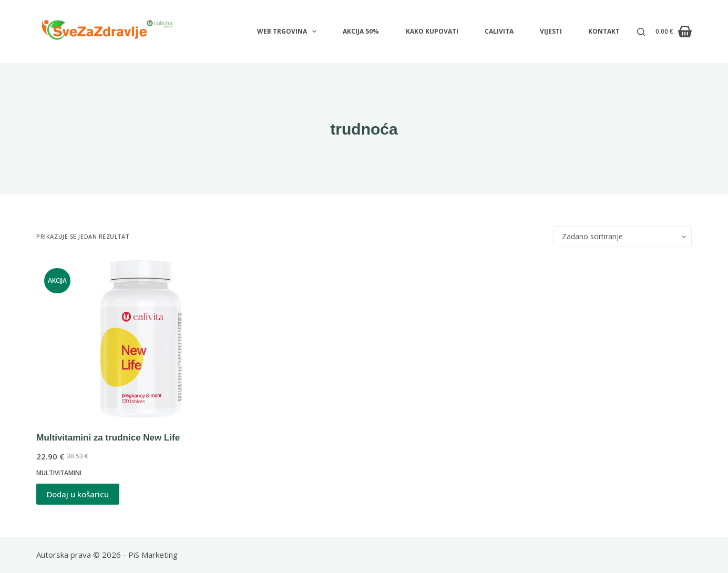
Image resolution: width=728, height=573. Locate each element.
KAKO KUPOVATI (432, 31)
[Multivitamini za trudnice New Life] (140, 339)
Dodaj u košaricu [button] (78, 494)
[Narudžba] (623, 237)
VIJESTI (551, 31)
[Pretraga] (641, 32)
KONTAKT (604, 31)
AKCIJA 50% (361, 31)
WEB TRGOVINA (289, 32)
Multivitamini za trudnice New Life (108, 438)
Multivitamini (59, 473)
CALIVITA (499, 31)
